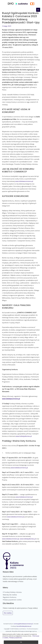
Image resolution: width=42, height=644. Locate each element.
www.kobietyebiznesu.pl (24, 436)
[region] (21, 638)
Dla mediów (8, 613)
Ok (21, 642)
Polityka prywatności (16, 638)
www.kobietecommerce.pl (19, 468)
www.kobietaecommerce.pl (24, 181)
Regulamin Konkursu (10, 597)
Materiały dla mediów (10, 595)
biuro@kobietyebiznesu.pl (24, 626)
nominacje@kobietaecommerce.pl (23, 624)
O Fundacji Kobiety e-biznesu (12, 592)
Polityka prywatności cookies (12, 600)
